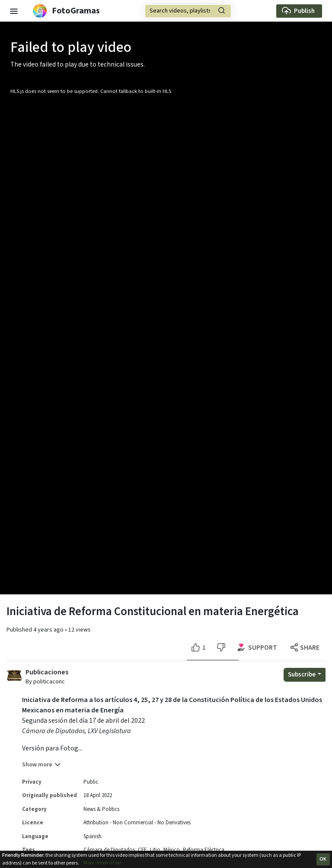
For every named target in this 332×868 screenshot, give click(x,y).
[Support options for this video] (258, 648)
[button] (13, 11)
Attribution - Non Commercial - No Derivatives (137, 823)
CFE (142, 850)
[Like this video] (200, 648)
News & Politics (101, 809)
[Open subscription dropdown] (305, 675)
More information (102, 863)
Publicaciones (47, 672)
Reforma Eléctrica (204, 850)
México (172, 850)
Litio (155, 850)
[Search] (188, 11)
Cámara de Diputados (109, 850)
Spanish (93, 836)
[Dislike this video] (221, 648)
